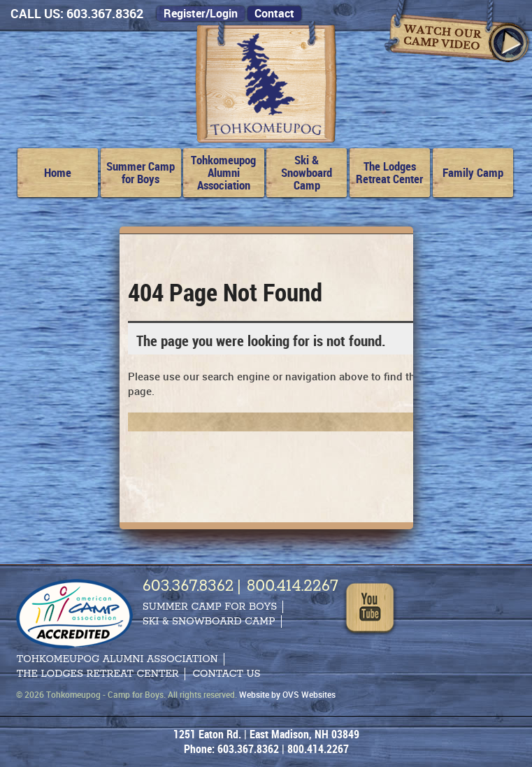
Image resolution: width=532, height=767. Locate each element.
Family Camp (473, 172)
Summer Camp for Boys (141, 172)
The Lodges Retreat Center (389, 172)
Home (58, 172)
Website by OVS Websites (287, 694)
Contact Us (226, 674)
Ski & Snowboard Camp (307, 172)
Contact (274, 14)
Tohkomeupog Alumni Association (223, 172)
